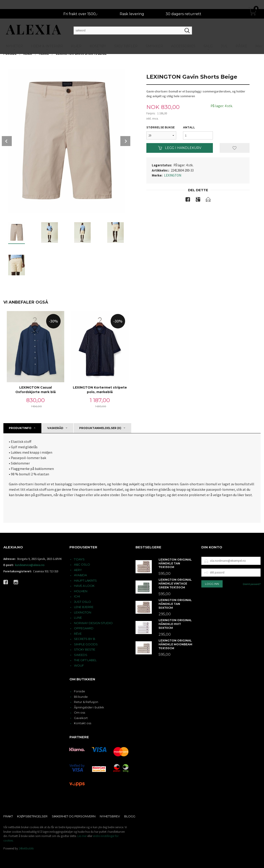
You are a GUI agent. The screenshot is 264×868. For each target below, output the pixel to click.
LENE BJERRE (84, 607)
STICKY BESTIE (85, 649)
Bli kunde (81, 697)
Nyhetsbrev (110, 816)
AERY (78, 570)
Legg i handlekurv (180, 148)
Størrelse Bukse (161, 127)
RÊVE (78, 634)
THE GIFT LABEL (85, 660)
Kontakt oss (83, 723)
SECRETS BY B (85, 639)
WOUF (79, 665)
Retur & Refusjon (86, 702)
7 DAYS (79, 559)
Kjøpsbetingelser (32, 816)
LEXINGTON (173, 175)
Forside (80, 691)
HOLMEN (81, 591)
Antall (189, 127)
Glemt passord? (252, 584)
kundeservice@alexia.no (30, 565)
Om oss (80, 712)
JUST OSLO (82, 602)
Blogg (130, 816)
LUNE (78, 618)
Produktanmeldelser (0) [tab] (100, 428)
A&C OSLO (82, 564)
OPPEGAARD (84, 628)
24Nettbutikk (26, 848)
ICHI (77, 596)
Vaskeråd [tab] (55, 428)
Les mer (82, 836)
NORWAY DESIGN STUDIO (93, 623)
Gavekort (81, 718)
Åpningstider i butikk (89, 707)
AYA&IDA (80, 575)
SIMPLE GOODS (86, 644)
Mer (259, 37)
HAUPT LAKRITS (85, 580)
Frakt (8, 816)
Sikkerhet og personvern (74, 816)
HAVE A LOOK (84, 586)
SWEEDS (81, 655)
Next (125, 141)
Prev (7, 141)
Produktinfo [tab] (20, 428)
